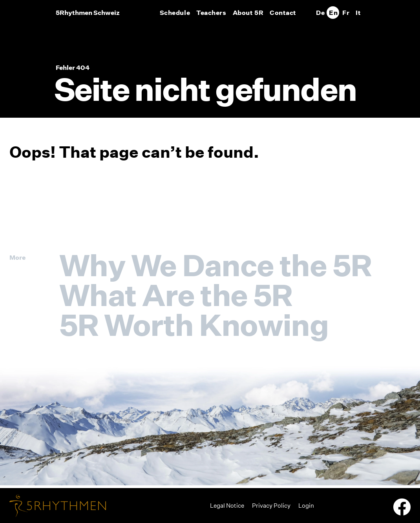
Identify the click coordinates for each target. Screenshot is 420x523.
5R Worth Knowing (194, 325)
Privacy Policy (271, 506)
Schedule (175, 13)
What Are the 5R (176, 295)
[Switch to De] (320, 13)
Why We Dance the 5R (215, 265)
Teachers (211, 13)
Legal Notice (227, 506)
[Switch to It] (358, 13)
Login (306, 506)
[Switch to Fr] (345, 13)
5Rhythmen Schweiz (88, 13)
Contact (283, 13)
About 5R (248, 13)
